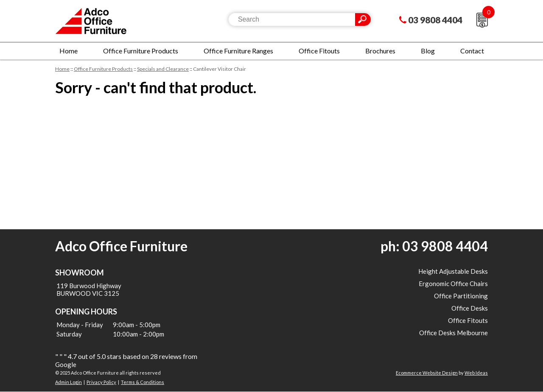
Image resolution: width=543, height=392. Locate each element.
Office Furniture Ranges (238, 51)
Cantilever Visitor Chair (220, 69)
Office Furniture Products (141, 51)
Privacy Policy (101, 382)
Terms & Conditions (143, 382)
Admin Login (69, 382)
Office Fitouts (319, 51)
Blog (428, 51)
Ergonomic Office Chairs (453, 284)
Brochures (380, 51)
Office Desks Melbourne (453, 333)
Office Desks (470, 308)
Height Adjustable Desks (453, 271)
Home (69, 51)
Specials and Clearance (163, 69)
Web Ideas (476, 373)
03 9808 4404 (435, 20)
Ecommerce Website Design (427, 373)
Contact (472, 51)
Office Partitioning (461, 296)
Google (66, 364)
